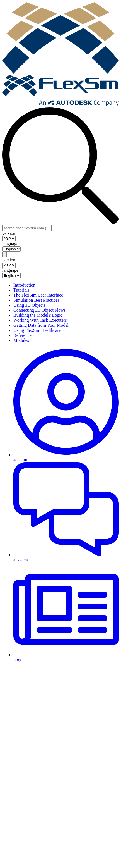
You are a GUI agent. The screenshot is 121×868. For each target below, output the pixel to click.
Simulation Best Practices (36, 300)
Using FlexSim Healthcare (37, 330)
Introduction (24, 285)
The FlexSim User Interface (38, 295)
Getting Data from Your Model (41, 325)
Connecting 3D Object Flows (39, 310)
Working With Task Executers (40, 320)
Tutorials (21, 290)
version (9, 233)
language (10, 244)
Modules (21, 340)
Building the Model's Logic (38, 315)
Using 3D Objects (29, 305)
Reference (22, 335)
